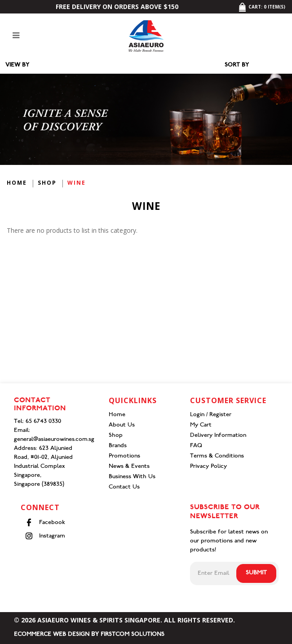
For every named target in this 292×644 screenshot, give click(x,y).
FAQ (196, 446)
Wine (77, 183)
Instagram (45, 536)
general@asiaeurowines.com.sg (54, 440)
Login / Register (211, 415)
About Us (122, 425)
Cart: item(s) (262, 7)
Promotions (124, 456)
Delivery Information (218, 436)
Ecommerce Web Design (52, 635)
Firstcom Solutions (133, 635)
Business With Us (132, 477)
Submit (256, 573)
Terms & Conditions (217, 456)
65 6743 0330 (43, 422)
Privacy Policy (208, 467)
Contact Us (124, 487)
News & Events (129, 467)
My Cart (201, 425)
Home (17, 183)
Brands (118, 446)
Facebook (45, 522)
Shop (47, 183)
